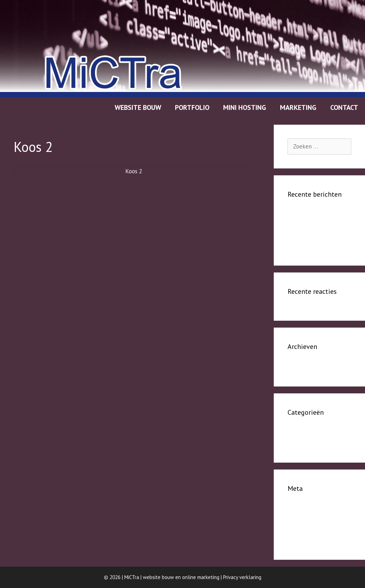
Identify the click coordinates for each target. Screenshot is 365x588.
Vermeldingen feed (312, 518)
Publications (303, 246)
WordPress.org (305, 539)
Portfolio (192, 107)
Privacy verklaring (242, 577)
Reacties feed (305, 529)
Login (294, 508)
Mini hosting (245, 107)
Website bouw (138, 107)
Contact (344, 107)
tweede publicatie (311, 235)
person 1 (299, 214)
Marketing (298, 107)
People (296, 432)
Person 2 (298, 225)
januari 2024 (303, 366)
